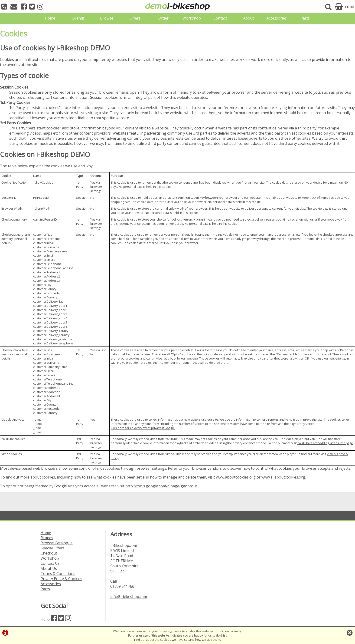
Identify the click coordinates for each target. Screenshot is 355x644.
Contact (220, 18)
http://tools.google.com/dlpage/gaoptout (161, 486)
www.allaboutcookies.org (283, 477)
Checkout (49, 553)
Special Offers (53, 548)
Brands (78, 18)
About (248, 18)
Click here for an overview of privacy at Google (143, 428)
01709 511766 (122, 586)
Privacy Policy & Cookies (61, 579)
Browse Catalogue (57, 543)
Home (50, 18)
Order (163, 18)
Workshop (192, 18)
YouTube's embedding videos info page (325, 443)
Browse (107, 18)
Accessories (277, 18)
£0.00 (344, 7)
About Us (49, 568)
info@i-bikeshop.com (129, 597)
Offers (135, 18)
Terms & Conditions (58, 574)
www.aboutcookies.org (236, 477)
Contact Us (50, 563)
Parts (305, 18)
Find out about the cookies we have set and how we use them (177, 640)
